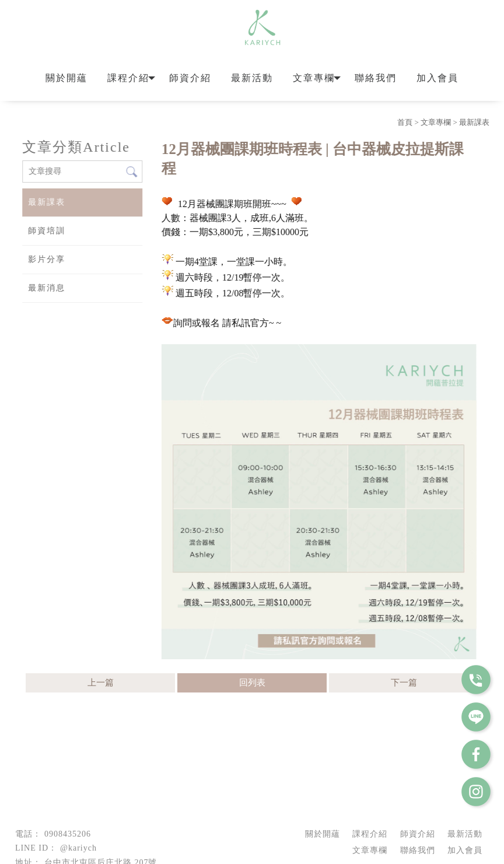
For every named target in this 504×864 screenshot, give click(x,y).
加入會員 (437, 78)
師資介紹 (190, 78)
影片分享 (46, 259)
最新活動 (252, 78)
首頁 (405, 122)
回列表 (252, 683)
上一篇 (101, 683)
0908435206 (68, 834)
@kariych (78, 848)
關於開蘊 (66, 78)
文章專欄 (314, 78)
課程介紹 (128, 78)
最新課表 (474, 122)
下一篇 (404, 683)
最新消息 (46, 288)
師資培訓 (46, 231)
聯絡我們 (376, 78)
